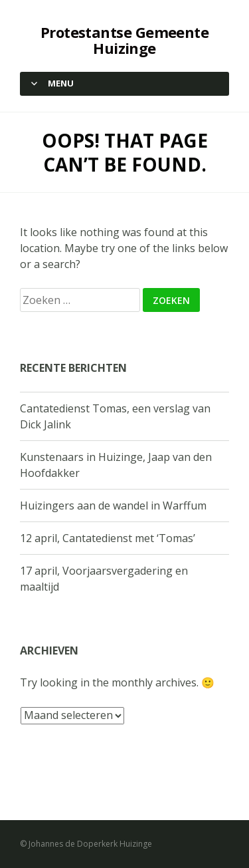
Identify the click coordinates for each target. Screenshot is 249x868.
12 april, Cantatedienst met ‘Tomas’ (108, 538)
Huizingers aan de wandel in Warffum (113, 506)
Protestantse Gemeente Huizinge (124, 40)
